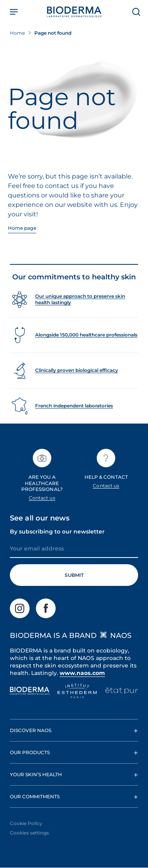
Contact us (42, 498)
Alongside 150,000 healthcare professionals (86, 335)
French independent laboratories (74, 406)
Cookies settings (29, 833)
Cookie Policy (26, 823)
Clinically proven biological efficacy (77, 370)
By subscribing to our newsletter (57, 532)
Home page (22, 228)
